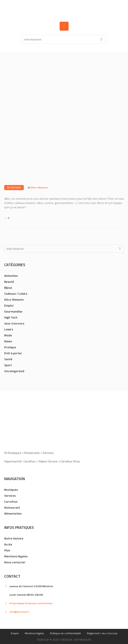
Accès (8, 544)
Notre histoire (14, 538)
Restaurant (12, 507)
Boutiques (11, 490)
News (8, 341)
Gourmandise (13, 311)
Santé (8, 359)
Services (10, 496)
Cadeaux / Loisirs (16, 293)
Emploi (9, 305)
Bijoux (8, 288)
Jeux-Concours (14, 323)
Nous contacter (15, 562)
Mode (8, 335)
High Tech (11, 317)
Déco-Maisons (39, 187)
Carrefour (11, 501)
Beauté (9, 282)
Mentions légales (16, 556)
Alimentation (13, 513)
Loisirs (9, 329)
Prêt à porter (13, 353)
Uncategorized (14, 371)
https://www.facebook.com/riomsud (31, 603)
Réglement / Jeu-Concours (102, 633)
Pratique (10, 347)
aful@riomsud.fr (19, 612)
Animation (11, 276)
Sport (8, 365)
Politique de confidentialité (65, 633)
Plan (7, 550)
